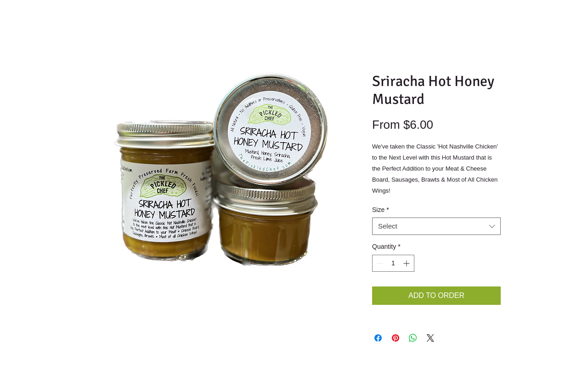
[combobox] (436, 226)
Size (381, 210)
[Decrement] (379, 263)
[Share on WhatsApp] (413, 338)
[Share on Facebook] (378, 338)
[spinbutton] (393, 263)
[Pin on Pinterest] (396, 338)
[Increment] (407, 263)
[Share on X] (430, 338)
